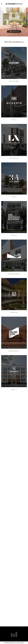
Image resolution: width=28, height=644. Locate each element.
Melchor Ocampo (14, 81)
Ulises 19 (14, 120)
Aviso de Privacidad (19, 643)
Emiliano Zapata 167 (14, 351)
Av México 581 (14, 312)
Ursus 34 (14, 197)
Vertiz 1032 (14, 235)
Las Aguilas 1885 (14, 158)
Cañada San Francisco (14, 274)
